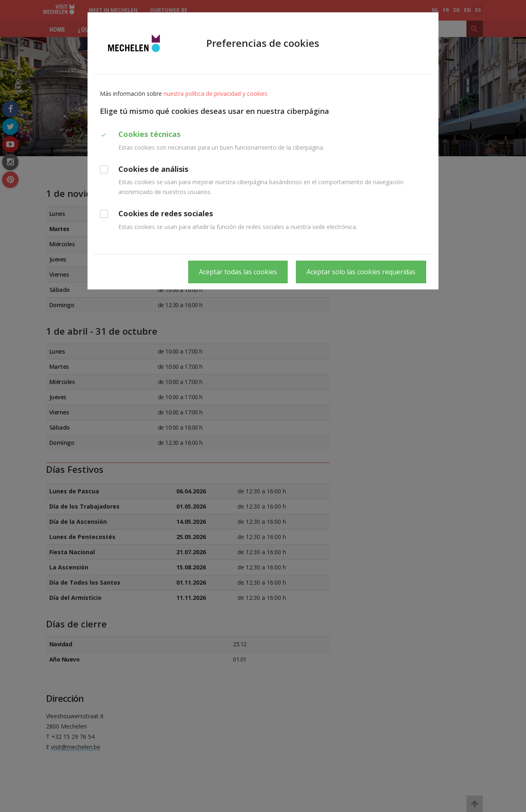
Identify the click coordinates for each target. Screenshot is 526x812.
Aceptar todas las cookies (238, 272)
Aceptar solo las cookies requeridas (361, 272)
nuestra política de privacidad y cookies (216, 94)
